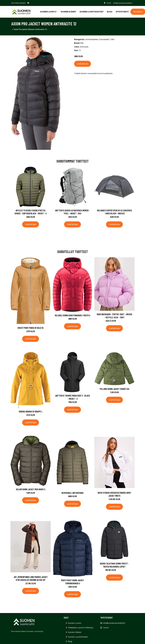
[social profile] (28, 3)
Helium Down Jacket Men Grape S (31, 489)
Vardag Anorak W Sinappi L (31, 411)
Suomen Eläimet (68, 12)
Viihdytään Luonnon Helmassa (81, 628)
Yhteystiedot (122, 12)
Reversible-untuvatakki (73, 493)
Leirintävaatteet (91, 39)
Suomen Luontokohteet (92, 12)
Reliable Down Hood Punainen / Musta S (72, 315)
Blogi (110, 12)
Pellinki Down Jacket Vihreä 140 (114, 389)
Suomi (109, 3)
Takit (112, 39)
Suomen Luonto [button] (48, 12)
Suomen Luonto (75, 623)
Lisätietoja (83, 64)
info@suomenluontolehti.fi (123, 3)
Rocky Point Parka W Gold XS (31, 328)
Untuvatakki (104, 39)
